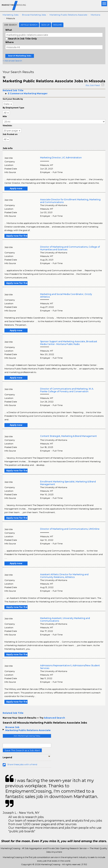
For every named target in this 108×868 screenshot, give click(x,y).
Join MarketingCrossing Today (27, 736)
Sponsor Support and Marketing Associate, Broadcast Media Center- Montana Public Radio (69, 343)
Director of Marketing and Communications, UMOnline (70, 529)
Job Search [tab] (11, 25)
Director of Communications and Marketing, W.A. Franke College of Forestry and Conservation (67, 390)
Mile (5, 116)
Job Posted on (10, 134)
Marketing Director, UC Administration (61, 158)
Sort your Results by (13, 99)
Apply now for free (17, 236)
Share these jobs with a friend (22, 764)
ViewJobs (7, 126)
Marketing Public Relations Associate (68, 15)
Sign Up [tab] (45, 25)
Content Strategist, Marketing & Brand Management (68, 436)
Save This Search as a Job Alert (22, 750)
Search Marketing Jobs (20, 56)
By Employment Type (13, 108)
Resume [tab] (58, 25)
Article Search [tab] (29, 25)
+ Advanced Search (12, 61)
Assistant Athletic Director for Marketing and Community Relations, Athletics (64, 576)
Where (10, 42)
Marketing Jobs (11, 15)
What (9, 30)
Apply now (16, 188)
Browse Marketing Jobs (34, 15)
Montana (95, 15)
